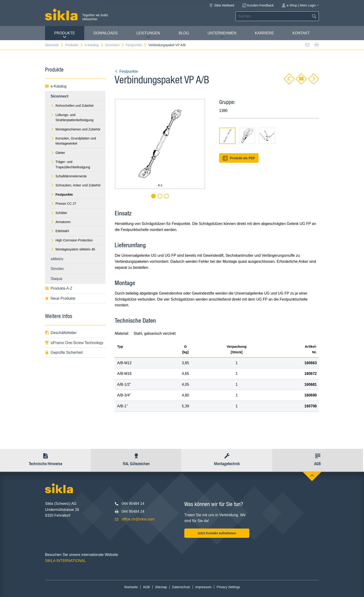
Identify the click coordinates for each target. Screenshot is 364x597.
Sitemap (161, 587)
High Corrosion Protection (72, 240)
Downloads (106, 33)
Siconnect (115, 45)
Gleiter (58, 153)
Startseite (54, 45)
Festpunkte (136, 45)
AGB (146, 587)
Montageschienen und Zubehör (76, 129)
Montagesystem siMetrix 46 (73, 249)
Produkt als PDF (239, 158)
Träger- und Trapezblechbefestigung (70, 164)
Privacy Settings (228, 587)
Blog (184, 33)
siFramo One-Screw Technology (74, 343)
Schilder (59, 213)
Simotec (57, 269)
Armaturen (61, 222)
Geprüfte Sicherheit (64, 352)
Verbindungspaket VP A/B (167, 45)
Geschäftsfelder (61, 333)
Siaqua (56, 279)
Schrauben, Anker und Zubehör (76, 185)
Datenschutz (181, 587)
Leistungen (148, 35)
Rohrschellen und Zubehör (72, 106)
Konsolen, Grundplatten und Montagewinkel (73, 141)
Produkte (65, 35)
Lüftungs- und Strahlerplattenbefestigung (72, 117)
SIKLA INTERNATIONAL (65, 561)
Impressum (203, 587)
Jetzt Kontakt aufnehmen (217, 533)
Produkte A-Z (59, 288)
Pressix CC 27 (63, 204)
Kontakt (301, 33)
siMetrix (57, 259)
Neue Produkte (60, 298)
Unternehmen (222, 35)
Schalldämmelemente (69, 176)
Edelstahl (60, 231)
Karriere (264, 33)
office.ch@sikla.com (138, 519)
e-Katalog (94, 45)
